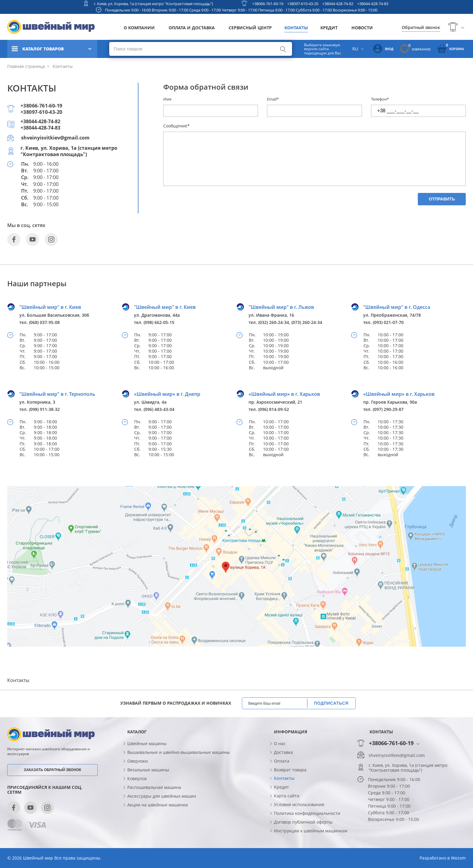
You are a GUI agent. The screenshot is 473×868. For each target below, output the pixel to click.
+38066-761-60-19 (268, 4)
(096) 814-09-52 (274, 409)
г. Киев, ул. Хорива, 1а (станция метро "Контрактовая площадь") (153, 4)
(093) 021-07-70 (388, 322)
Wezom (458, 858)
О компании (139, 28)
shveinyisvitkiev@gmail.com (55, 138)
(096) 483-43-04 (159, 409)
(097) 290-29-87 (388, 409)
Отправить (442, 199)
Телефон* (380, 99)
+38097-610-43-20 (303, 4)
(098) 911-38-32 (44, 409)
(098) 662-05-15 (159, 322)
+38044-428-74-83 (373, 4)
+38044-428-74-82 (338, 4)
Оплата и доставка (192, 28)
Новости (362, 28)
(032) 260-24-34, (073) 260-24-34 (290, 322)
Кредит (329, 28)
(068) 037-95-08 (44, 322)
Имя (167, 99)
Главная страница (26, 66)
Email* (273, 99)
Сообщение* (176, 126)
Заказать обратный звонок (52, 770)
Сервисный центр (250, 28)
